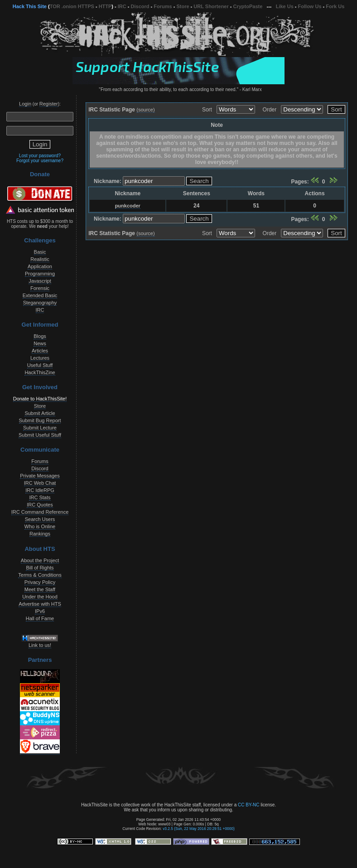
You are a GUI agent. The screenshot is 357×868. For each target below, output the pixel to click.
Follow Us (310, 6)
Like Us (285, 6)
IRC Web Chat (40, 483)
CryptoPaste (248, 6)
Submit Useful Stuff (40, 435)
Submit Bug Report (40, 420)
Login (25, 104)
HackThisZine (40, 372)
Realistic (40, 259)
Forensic (40, 288)
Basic (40, 252)
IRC (122, 6)
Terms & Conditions (40, 575)
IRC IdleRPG (40, 490)
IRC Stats (40, 497)
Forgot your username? (40, 161)
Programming (40, 274)
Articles (40, 351)
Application (40, 266)
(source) (145, 110)
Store (183, 6)
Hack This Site (30, 6)
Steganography (40, 303)
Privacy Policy (40, 582)
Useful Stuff (40, 365)
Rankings (40, 534)
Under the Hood (40, 597)
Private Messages (40, 476)
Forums (163, 6)
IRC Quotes (40, 505)
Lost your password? (40, 156)
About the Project (40, 560)
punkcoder (128, 206)
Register (49, 104)
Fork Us (335, 6)
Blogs (40, 336)
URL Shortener (211, 6)
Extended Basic (40, 295)
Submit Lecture (40, 428)
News (40, 343)
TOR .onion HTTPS (72, 6)
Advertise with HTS (40, 604)
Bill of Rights (40, 568)
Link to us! (40, 645)
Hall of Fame (40, 618)
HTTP (105, 6)
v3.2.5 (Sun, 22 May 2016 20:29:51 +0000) (199, 829)
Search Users (40, 519)
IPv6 (40, 611)
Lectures (40, 358)
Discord (140, 6)
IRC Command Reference (40, 512)
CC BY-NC (248, 805)
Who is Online (40, 526)
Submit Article (40, 413)
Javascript (40, 281)
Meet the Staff (40, 589)
